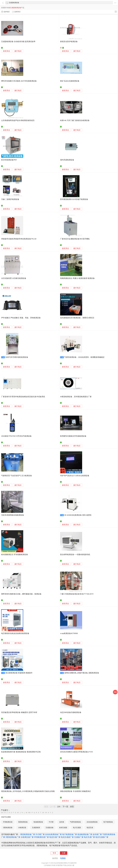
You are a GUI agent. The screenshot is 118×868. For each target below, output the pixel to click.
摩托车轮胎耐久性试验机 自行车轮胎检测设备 (19, 81)
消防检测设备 (8, 828)
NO (29, 813)
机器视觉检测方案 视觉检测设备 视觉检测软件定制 (21, 752)
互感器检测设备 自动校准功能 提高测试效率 (18, 42)
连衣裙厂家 (97, 834)
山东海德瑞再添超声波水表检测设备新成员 (18, 120)
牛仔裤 (51, 822)
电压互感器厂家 (102, 837)
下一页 (65, 807)
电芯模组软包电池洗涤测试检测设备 (15, 633)
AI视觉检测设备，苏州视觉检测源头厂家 (76, 397)
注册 (64, 853)
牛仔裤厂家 (40, 834)
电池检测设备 (38, 822)
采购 (115, 692)
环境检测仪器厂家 (41, 837)
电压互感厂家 (89, 837)
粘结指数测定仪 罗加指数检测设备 (15, 555)
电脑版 (63, 858)
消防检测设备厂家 (13, 837)
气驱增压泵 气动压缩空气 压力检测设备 (17, 476)
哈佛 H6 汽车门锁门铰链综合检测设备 (75, 120)
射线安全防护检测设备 (69, 42)
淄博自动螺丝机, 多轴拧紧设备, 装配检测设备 (82, 673)
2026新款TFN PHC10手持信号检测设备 (16, 436)
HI (18, 813)
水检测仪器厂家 (27, 837)
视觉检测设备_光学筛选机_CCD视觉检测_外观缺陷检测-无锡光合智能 (28, 791)
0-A (2, 813)
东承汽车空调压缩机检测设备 (17, 357)
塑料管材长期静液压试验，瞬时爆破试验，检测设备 (21, 594)
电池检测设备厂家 (85, 834)
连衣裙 (62, 822)
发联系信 (6, 51)
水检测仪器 (22, 828)
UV (43, 813)
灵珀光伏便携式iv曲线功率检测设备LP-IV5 (76, 752)
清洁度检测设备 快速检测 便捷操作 (19, 673)
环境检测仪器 (8, 822)
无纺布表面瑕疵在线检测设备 (13, 515)
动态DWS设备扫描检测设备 (71, 712)
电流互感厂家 (55, 837)
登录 (54, 853)
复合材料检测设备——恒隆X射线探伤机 (75, 555)
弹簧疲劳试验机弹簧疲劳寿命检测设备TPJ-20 (19, 239)
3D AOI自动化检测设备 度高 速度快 (78, 515)
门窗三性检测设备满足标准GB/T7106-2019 (77, 594)
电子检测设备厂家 (70, 834)
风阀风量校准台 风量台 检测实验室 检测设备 (77, 278)
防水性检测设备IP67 (9, 160)
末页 (72, 807)
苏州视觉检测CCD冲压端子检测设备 (74, 199)
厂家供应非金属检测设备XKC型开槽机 (75, 239)
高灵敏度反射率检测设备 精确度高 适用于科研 (19, 712)
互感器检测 (36, 828)
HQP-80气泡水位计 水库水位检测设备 (75, 476)
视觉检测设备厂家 (28, 834)
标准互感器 (63, 828)
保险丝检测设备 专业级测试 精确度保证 (75, 791)
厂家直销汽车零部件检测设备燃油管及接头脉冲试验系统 (23, 397)
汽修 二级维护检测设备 (10, 199)
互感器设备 (50, 828)
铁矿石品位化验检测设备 (70, 81)
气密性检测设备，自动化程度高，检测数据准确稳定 (84, 357)
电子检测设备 (108, 822)
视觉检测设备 (23, 822)
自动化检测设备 (92, 822)
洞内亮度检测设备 (67, 160)
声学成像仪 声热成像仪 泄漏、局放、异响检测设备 (21, 318)
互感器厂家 (79, 837)
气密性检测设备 (75, 822)
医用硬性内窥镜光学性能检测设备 (73, 436)
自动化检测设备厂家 (53, 834)
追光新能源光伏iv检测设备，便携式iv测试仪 (77, 318)
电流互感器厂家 (67, 837)
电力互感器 (77, 828)
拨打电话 (18, 51)
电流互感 (90, 828)
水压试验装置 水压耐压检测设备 (14, 278)
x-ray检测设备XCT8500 (69, 633)
